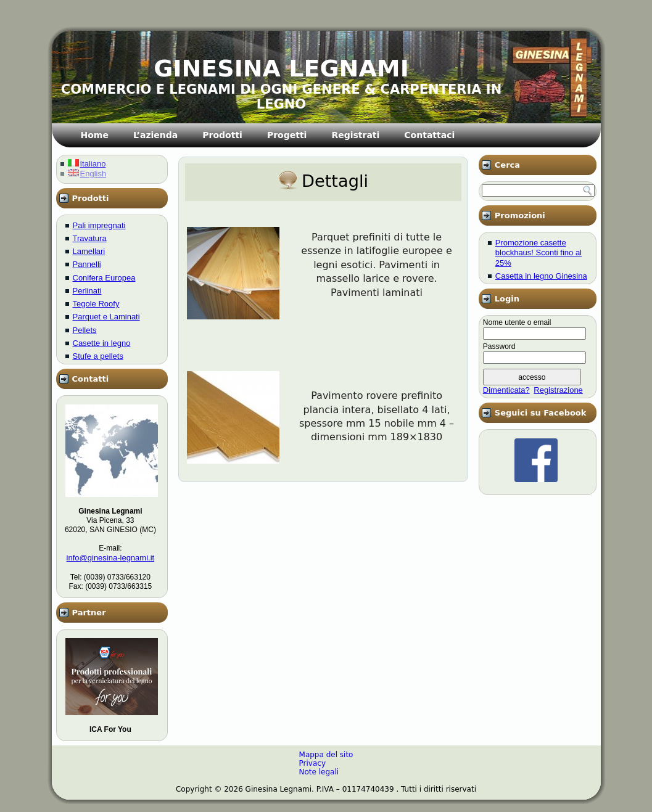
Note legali (319, 772)
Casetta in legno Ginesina (541, 276)
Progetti (287, 135)
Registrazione (558, 390)
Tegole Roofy (96, 304)
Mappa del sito (326, 755)
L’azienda (155, 135)
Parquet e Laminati (106, 317)
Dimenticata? (506, 390)
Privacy (312, 763)
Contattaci (429, 135)
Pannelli (87, 264)
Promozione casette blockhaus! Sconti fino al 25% (539, 253)
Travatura (90, 238)
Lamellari (89, 251)
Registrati (355, 135)
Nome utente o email (517, 322)
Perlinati (87, 291)
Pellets (85, 330)
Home (95, 135)
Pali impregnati (99, 225)
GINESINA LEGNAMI (281, 68)
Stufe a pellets (98, 356)
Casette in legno (102, 343)
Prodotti (222, 135)
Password (499, 347)
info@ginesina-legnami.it (111, 558)
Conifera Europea (104, 278)
